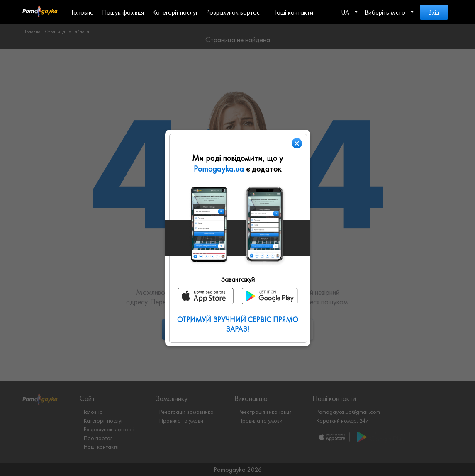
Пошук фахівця (123, 12)
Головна (83, 12)
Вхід (434, 12)
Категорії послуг (175, 12)
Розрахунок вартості (235, 12)
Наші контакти (293, 12)
